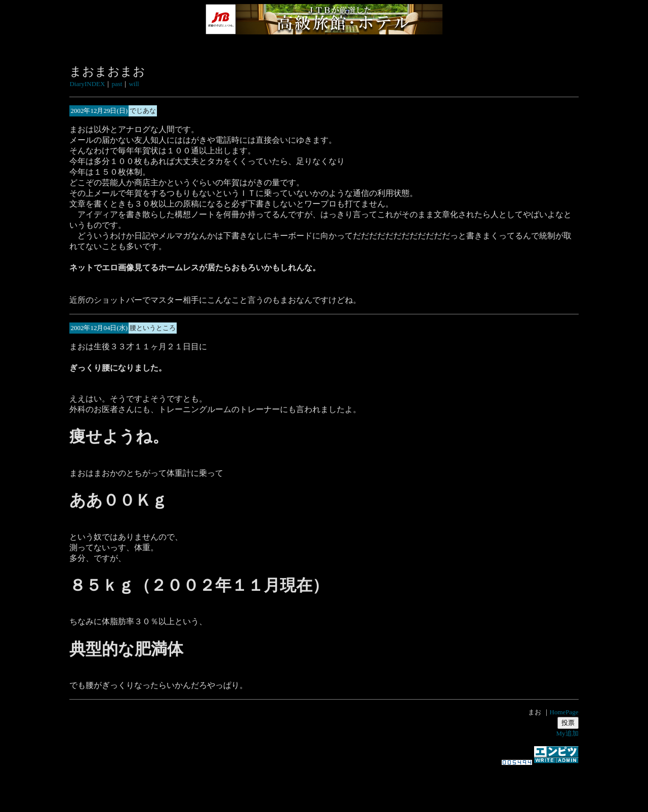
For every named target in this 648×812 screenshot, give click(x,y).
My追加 (568, 733)
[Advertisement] (324, 784)
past (117, 84)
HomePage (564, 712)
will (134, 84)
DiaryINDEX (87, 84)
